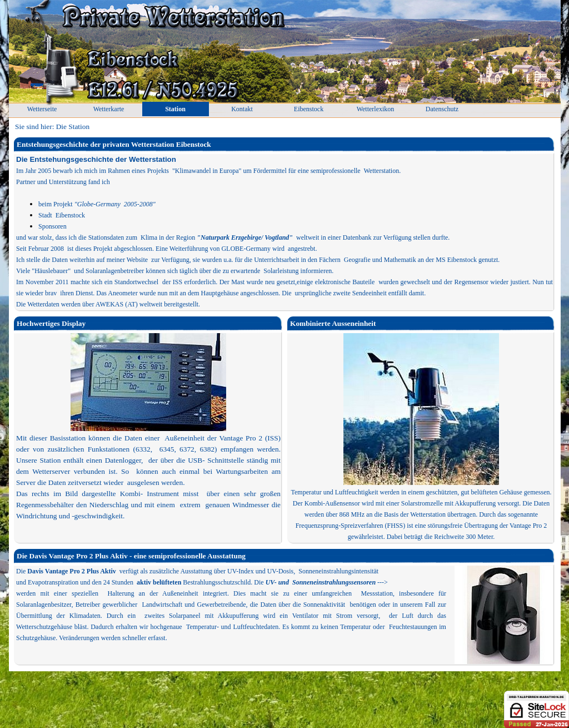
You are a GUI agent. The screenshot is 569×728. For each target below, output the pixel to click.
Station (175, 109)
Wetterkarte (109, 109)
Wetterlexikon (376, 109)
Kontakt (242, 109)
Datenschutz (442, 109)
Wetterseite (42, 109)
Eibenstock (309, 109)
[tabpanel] (284, 232)
